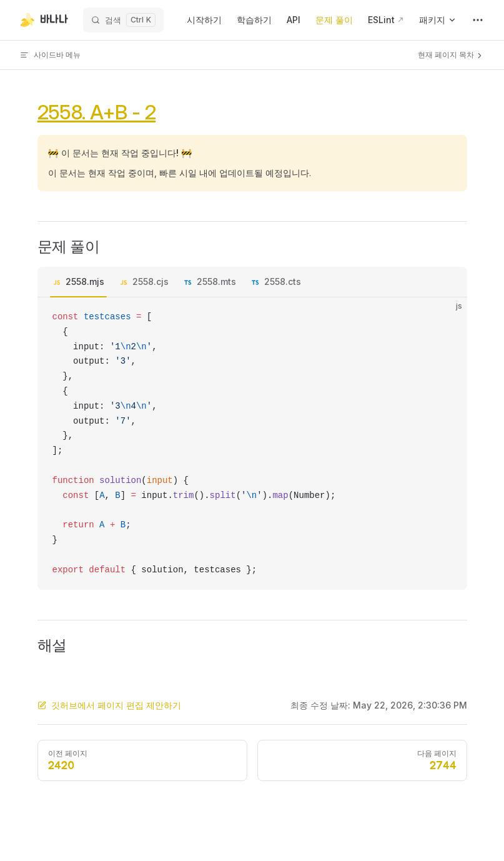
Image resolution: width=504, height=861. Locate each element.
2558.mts (216, 281)
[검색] (123, 20)
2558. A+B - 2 (97, 112)
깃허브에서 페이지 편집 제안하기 (109, 705)
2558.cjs (151, 281)
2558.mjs (85, 281)
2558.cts (283, 281)
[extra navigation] (478, 20)
